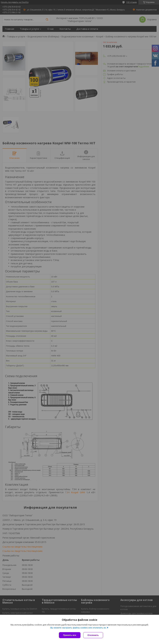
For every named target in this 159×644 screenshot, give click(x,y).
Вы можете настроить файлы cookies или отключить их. (78, 628)
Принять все (70, 635)
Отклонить (94, 635)
